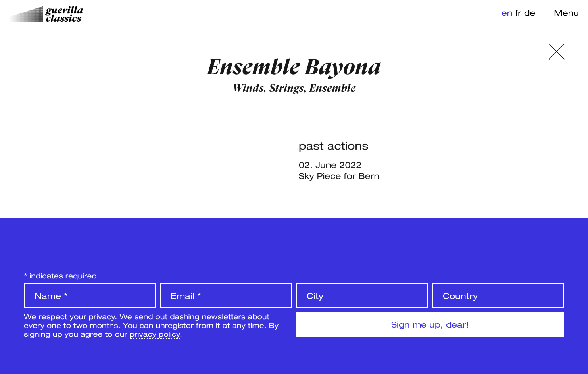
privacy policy (155, 334)
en (507, 13)
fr (518, 13)
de (530, 13)
